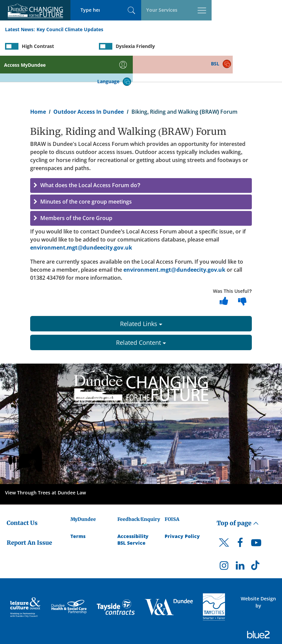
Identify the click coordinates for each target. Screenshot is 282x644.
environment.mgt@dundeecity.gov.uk (81, 222)
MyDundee (83, 494)
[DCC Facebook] (240, 519)
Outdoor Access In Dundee (89, 86)
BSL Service (131, 517)
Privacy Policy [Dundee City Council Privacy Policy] (182, 511)
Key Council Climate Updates (70, 30)
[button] (141, 160)
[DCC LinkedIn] (240, 541)
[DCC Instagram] (224, 541)
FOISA (172, 494)
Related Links (141, 298)
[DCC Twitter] (224, 523)
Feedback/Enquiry (139, 494)
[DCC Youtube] (256, 519)
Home (38, 86)
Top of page (238, 498)
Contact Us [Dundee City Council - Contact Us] (22, 497)
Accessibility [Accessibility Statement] (133, 511)
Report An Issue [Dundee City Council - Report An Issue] (29, 517)
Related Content (141, 317)
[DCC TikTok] (256, 541)
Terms (78, 511)
